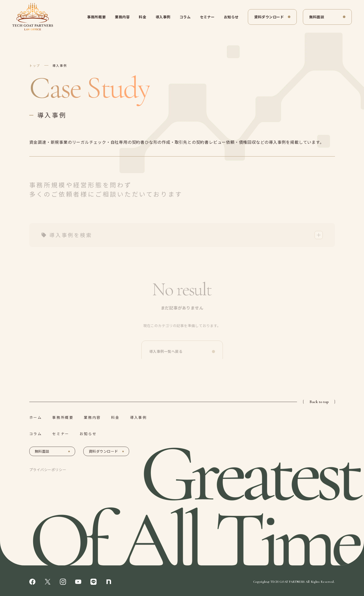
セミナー (207, 17)
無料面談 (317, 17)
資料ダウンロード (269, 17)
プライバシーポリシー (48, 470)
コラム (185, 17)
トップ (35, 65)
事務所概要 (96, 17)
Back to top (319, 402)
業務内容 (122, 17)
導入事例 (163, 17)
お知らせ (231, 17)
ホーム (36, 417)
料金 (143, 17)
